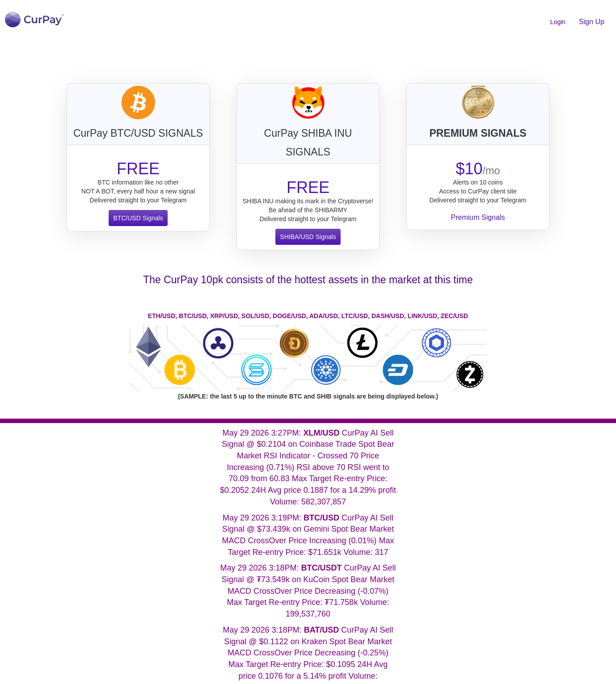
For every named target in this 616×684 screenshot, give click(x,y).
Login (558, 22)
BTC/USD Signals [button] (138, 218)
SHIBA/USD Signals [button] (308, 237)
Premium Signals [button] (478, 217)
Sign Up (592, 22)
